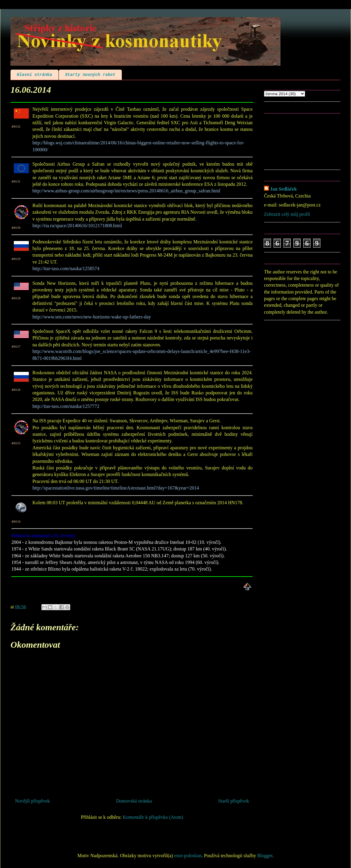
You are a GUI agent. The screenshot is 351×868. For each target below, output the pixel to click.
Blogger (265, 856)
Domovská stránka (134, 801)
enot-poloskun (188, 856)
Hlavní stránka (34, 75)
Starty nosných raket (90, 75)
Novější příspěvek (32, 801)
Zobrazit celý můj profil (287, 214)
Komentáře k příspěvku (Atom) (153, 817)
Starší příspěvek (234, 801)
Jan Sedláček (283, 189)
